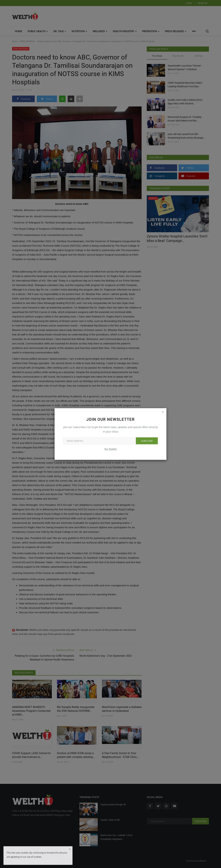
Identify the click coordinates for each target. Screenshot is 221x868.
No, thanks (111, 449)
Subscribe (147, 441)
